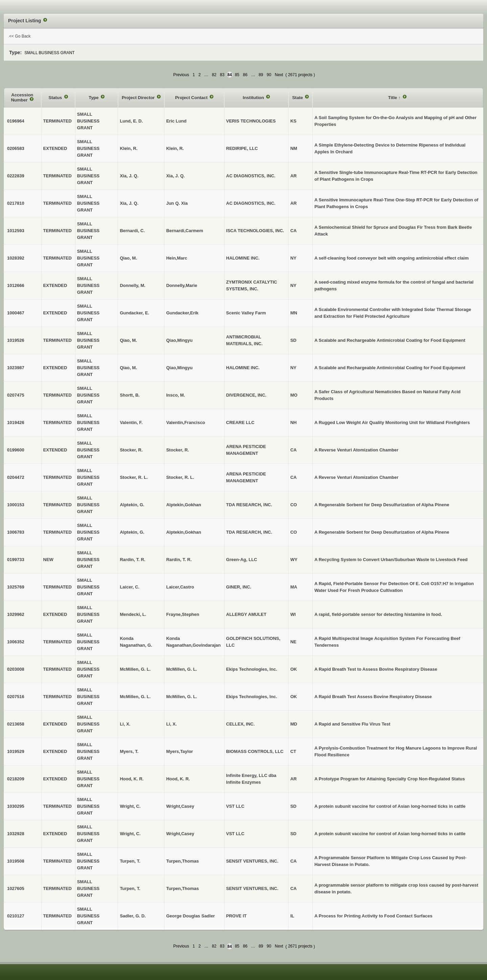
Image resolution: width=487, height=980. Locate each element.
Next (279, 75)
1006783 (16, 532)
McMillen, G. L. (181, 669)
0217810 (16, 203)
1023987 (16, 368)
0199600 (16, 450)
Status (56, 98)
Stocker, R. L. (180, 477)
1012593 (16, 231)
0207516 (16, 697)
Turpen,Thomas (182, 861)
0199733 (16, 560)
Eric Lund (176, 121)
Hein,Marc (177, 258)
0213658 (16, 724)
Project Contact (192, 98)
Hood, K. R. (178, 779)
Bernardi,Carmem (184, 231)
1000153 (16, 505)
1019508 (16, 861)
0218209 (16, 779)
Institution (254, 98)
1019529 (16, 751)
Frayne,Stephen (183, 614)
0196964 (16, 121)
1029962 (16, 614)
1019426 (16, 422)
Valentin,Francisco (185, 422)
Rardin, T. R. (179, 560)
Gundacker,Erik (182, 313)
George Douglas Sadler (190, 916)
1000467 (16, 313)
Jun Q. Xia (177, 203)
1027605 (16, 888)
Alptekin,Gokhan (183, 505)
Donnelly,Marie (182, 285)
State (298, 98)
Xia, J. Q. (175, 176)
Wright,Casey (180, 806)
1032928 (16, 834)
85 (237, 75)
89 (261, 75)
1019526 (16, 340)
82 (214, 75)
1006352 (16, 642)
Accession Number (22, 98)
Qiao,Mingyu (179, 340)
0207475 (16, 395)
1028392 (16, 258)
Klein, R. (175, 148)
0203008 (16, 669)
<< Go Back (20, 36)
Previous (181, 75)
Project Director (139, 98)
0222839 (16, 176)
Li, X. (171, 724)
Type (94, 98)
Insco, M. (176, 395)
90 (269, 75)
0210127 (16, 916)
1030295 (16, 806)
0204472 (16, 477)
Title (393, 98)
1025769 (16, 587)
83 (222, 75)
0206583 (16, 148)
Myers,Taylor (179, 751)
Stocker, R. (177, 450)
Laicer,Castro (180, 587)
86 (245, 75)
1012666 (16, 285)
